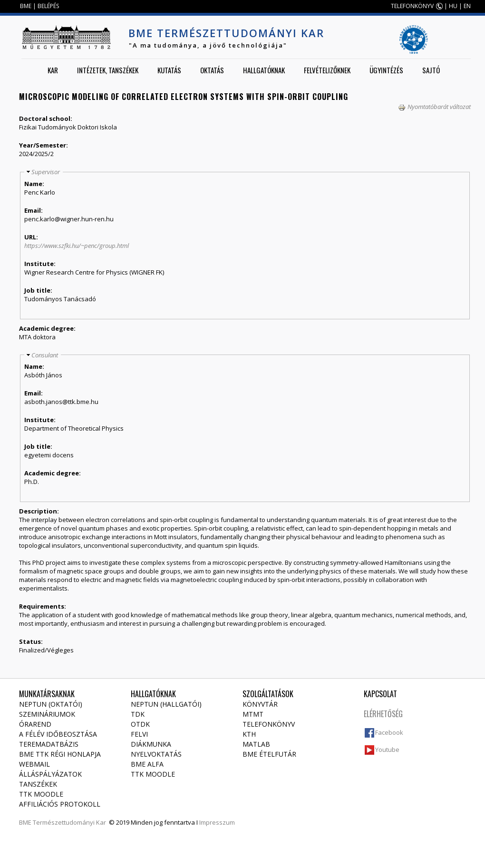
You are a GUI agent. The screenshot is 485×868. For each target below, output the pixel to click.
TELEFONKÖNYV (412, 6)
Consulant (45, 355)
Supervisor (46, 172)
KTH (249, 734)
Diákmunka (151, 744)
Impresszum (217, 822)
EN (467, 6)
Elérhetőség (383, 714)
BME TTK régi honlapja (60, 754)
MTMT (253, 714)
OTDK (140, 724)
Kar (53, 70)
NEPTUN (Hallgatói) (166, 704)
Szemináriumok (47, 714)
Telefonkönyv (269, 724)
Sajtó (431, 70)
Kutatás (169, 70)
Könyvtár (260, 704)
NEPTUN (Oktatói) (51, 704)
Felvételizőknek (327, 70)
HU (453, 6)
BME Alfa (147, 764)
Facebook (389, 732)
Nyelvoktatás (156, 754)
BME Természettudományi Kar (226, 33)
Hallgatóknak (264, 70)
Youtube (387, 750)
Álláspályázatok (50, 774)
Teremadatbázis (49, 744)
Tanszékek (38, 784)
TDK (138, 714)
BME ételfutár (269, 754)
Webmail (34, 764)
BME (26, 6)
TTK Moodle (41, 794)
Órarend (35, 724)
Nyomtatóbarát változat (434, 107)
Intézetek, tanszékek (108, 70)
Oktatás (212, 70)
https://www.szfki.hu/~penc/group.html (77, 246)
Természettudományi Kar (69, 822)
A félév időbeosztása (58, 734)
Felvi (139, 734)
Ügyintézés (386, 70)
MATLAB (256, 744)
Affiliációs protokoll (60, 804)
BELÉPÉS (48, 6)
